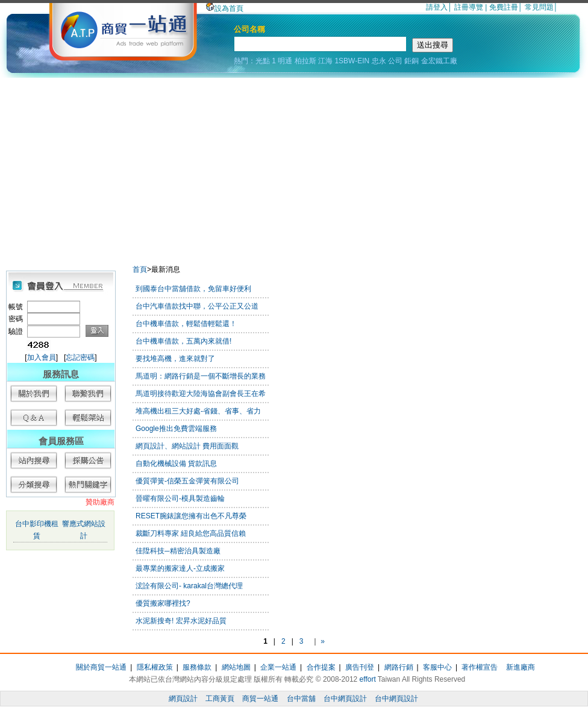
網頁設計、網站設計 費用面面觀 (187, 446)
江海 (325, 61)
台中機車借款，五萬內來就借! (183, 341)
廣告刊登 (360, 667)
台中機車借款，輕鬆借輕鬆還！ (186, 324)
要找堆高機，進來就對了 (175, 359)
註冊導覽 (469, 7)
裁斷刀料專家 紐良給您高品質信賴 (191, 533)
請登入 (437, 7)
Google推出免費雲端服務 (176, 429)
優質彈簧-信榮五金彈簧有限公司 (187, 481)
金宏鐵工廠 (439, 61)
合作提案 (321, 667)
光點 (263, 61)
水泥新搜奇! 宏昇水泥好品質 (181, 621)
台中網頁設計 (345, 699)
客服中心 (437, 667)
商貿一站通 (260, 699)
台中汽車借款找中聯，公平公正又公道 (197, 306)
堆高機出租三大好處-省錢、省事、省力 (198, 411)
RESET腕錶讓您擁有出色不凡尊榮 (191, 516)
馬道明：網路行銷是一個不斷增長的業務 (201, 376)
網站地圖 (236, 667)
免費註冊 (504, 7)
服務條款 (197, 667)
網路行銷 (399, 667)
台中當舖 (301, 699)
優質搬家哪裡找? (163, 603)
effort (368, 679)
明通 (285, 61)
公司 (395, 61)
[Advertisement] (294, 168)
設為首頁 (225, 8)
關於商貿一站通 (101, 667)
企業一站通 (278, 667)
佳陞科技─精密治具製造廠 (178, 551)
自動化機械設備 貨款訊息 (176, 463)
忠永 (379, 61)
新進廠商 (521, 667)
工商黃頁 (220, 699)
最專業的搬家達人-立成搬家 (180, 568)
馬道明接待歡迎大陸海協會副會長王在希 (201, 394)
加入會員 (42, 357)
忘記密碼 (80, 357)
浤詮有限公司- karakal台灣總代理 (189, 586)
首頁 (140, 269)
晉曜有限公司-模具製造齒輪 (180, 498)
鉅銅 (411, 61)
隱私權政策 (155, 667)
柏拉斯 (305, 61)
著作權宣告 (480, 667)
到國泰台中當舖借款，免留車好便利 (193, 289)
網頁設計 (183, 699)
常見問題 (539, 7)
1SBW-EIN (352, 61)
